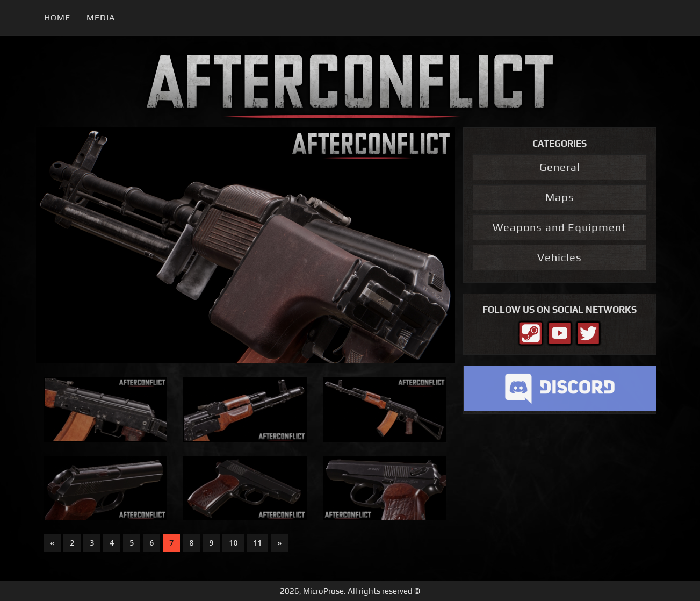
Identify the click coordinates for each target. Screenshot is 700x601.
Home (57, 17)
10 (233, 543)
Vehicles (560, 257)
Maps (560, 197)
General (560, 167)
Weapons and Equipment (560, 227)
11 (257, 543)
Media (101, 17)
